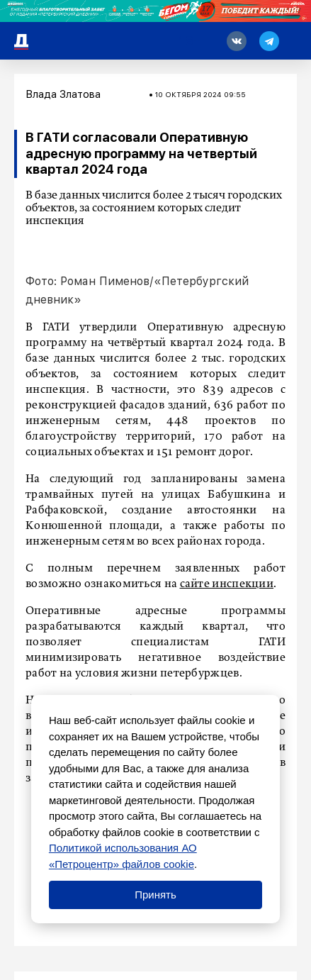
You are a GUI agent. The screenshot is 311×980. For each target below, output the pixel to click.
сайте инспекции (227, 584)
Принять (155, 895)
